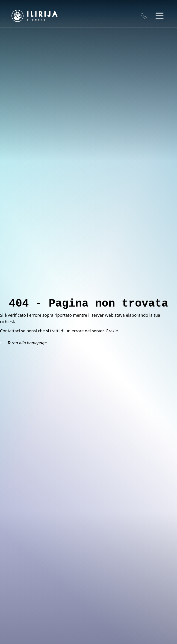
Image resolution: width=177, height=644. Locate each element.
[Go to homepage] (35, 16)
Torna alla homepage (23, 343)
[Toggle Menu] (160, 16)
